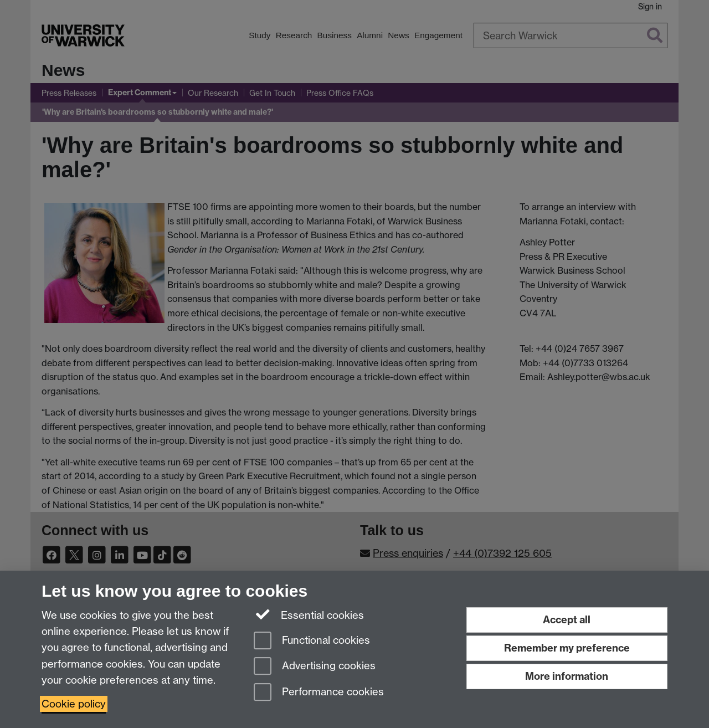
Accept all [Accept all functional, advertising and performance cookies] (567, 620)
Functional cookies (312, 641)
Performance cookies (319, 693)
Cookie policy (74, 704)
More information (567, 676)
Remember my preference (567, 648)
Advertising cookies (315, 667)
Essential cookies (309, 614)
